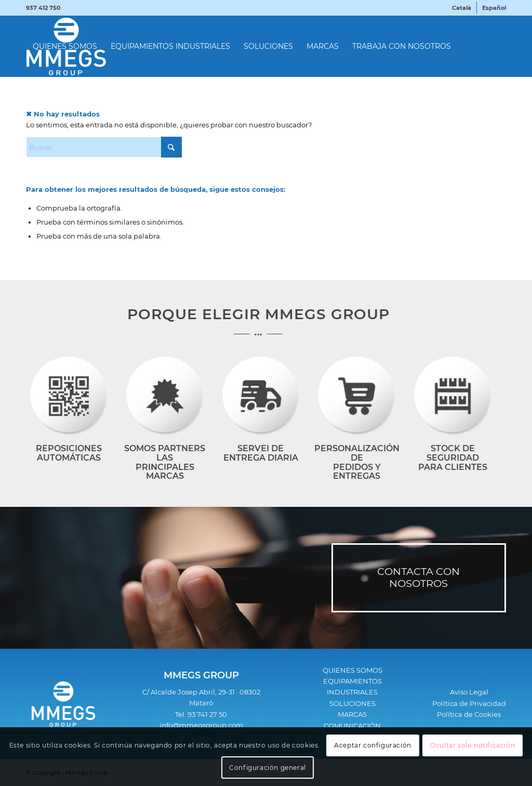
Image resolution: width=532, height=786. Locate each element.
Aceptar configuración (373, 745)
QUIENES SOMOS (353, 670)
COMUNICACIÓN (352, 726)
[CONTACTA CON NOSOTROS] (419, 578)
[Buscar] (104, 147)
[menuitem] (462, 8)
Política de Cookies (469, 714)
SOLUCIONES (353, 703)
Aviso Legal (469, 692)
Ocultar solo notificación (473, 745)
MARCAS (352, 714)
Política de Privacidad (469, 703)
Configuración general (268, 768)
